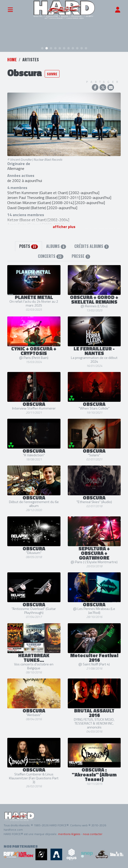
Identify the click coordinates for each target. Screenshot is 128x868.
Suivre (52, 74)
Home (12, 60)
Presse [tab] (81, 256)
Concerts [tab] (51, 256)
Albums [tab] (56, 246)
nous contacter (93, 834)
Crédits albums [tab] (92, 246)
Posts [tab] (29, 246)
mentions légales (69, 834)
